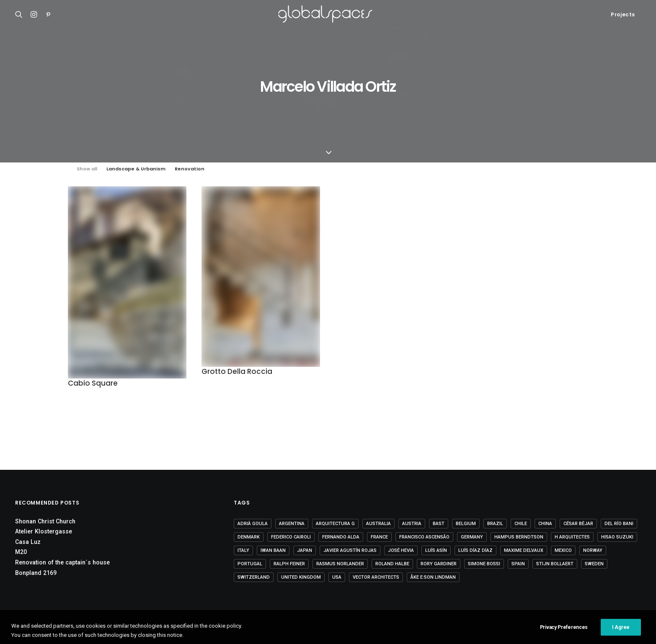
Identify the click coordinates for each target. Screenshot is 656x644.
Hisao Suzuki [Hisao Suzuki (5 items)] (617, 537)
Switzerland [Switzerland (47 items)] (254, 577)
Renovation (190, 169)
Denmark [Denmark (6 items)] (249, 537)
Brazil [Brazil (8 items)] (495, 524)
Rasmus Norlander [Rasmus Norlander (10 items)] (340, 564)
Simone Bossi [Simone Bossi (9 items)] (484, 564)
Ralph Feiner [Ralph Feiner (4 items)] (289, 564)
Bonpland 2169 (36, 573)
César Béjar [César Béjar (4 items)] (578, 524)
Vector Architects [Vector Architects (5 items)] (376, 577)
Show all (87, 169)
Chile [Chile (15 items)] (521, 524)
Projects (623, 14)
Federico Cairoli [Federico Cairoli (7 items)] (291, 537)
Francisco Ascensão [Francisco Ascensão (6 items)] (424, 537)
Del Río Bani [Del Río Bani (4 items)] (619, 524)
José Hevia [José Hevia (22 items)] (401, 550)
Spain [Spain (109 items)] (518, 564)
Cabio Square (93, 383)
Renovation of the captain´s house (62, 562)
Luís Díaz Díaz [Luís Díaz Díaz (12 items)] (475, 550)
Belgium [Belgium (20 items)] (466, 524)
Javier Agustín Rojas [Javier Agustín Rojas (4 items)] (350, 550)
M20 (21, 552)
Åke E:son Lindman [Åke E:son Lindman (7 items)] (433, 577)
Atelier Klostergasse (44, 531)
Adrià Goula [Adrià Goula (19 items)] (253, 524)
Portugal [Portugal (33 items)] (250, 564)
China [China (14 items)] (545, 524)
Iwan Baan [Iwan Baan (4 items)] (273, 550)
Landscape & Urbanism (136, 169)
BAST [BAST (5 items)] (439, 524)
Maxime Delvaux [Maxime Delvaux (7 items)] (524, 550)
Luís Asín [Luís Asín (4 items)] (436, 550)
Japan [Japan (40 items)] (305, 550)
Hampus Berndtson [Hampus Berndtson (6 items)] (519, 537)
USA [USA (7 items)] (337, 577)
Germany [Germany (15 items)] (472, 537)
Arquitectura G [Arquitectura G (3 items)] (335, 524)
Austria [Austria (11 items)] (412, 524)
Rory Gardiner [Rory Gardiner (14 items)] (439, 564)
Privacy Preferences (564, 639)
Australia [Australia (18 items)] (378, 524)
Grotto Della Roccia (237, 373)
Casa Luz (28, 542)
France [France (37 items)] (379, 537)
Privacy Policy (177, 628)
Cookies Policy (137, 628)
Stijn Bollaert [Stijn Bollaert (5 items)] (555, 564)
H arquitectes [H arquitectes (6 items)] (572, 537)
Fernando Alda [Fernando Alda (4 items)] (341, 537)
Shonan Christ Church (45, 521)
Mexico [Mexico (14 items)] (563, 550)
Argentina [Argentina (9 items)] (292, 524)
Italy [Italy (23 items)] (243, 550)
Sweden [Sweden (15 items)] (594, 564)
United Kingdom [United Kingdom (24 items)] (301, 577)
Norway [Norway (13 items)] (593, 550)
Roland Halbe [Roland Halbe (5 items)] (392, 564)
